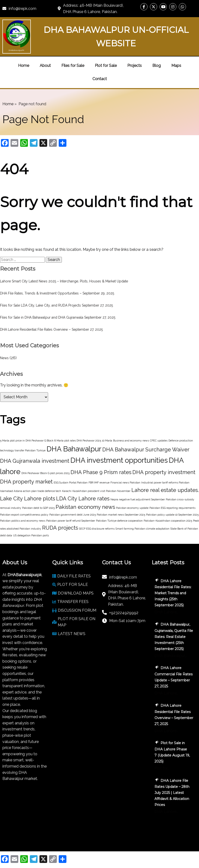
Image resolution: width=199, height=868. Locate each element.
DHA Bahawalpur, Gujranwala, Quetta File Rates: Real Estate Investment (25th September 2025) (174, 637)
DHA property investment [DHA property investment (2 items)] (164, 472)
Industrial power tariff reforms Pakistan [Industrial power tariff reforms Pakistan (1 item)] (165, 483)
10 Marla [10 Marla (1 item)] (107, 441)
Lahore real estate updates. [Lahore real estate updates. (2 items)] (165, 490)
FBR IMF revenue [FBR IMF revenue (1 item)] (99, 483)
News (4, 358)
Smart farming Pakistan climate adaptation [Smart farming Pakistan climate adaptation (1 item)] (142, 529)
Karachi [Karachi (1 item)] (67, 491)
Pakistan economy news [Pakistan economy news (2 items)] (85, 507)
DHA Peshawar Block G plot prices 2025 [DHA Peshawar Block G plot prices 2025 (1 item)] (45, 473)
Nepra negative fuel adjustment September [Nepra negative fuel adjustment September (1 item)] (138, 499)
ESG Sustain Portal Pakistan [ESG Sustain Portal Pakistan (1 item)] (71, 483)
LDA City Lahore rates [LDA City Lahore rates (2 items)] (83, 498)
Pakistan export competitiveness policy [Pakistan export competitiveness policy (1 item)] (24, 515)
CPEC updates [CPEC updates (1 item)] (159, 441)
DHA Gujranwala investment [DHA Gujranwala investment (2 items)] (35, 461)
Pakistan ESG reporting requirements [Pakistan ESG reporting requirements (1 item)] (172, 508)
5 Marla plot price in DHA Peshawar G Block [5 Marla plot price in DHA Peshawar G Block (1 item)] (27, 441)
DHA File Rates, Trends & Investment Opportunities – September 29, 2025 (57, 293)
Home (8, 104)
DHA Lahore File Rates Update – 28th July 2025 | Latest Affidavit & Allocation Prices (172, 793)
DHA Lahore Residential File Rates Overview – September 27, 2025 (51, 329)
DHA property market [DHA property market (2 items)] (26, 482)
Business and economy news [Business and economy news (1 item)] (131, 441)
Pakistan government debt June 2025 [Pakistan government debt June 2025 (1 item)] (73, 515)
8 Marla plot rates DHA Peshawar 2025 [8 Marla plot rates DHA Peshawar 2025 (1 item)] (78, 441)
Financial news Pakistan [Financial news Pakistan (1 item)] (125, 483)
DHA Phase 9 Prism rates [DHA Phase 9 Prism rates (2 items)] (101, 472)
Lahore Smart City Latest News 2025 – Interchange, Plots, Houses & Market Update (64, 281)
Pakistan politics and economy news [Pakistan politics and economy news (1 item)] (23, 521)
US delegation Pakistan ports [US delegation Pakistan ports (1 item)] (31, 535)
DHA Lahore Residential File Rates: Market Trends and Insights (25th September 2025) (173, 593)
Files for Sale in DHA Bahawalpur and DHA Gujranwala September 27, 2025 (58, 317)
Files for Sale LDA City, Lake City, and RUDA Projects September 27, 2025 (56, 305)
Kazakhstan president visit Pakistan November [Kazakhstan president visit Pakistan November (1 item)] (101, 491)
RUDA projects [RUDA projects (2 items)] (60, 528)
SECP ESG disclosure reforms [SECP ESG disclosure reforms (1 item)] (97, 529)
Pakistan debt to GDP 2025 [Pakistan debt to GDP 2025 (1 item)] (38, 508)
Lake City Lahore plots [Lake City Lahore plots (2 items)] (28, 498)
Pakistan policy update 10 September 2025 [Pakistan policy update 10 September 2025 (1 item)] (172, 515)
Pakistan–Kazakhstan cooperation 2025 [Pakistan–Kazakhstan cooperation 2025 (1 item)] (168, 521)
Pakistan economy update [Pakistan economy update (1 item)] (132, 508)
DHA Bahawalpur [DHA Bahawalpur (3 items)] (74, 449)
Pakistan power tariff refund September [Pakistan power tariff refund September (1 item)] (71, 521)
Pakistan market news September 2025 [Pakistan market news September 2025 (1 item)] (121, 515)
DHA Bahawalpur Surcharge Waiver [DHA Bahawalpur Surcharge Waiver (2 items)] (146, 449)
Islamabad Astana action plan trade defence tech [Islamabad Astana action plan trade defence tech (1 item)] (31, 491)
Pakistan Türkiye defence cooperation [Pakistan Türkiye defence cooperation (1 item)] (119, 521)
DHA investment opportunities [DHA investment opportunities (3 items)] (119, 460)
